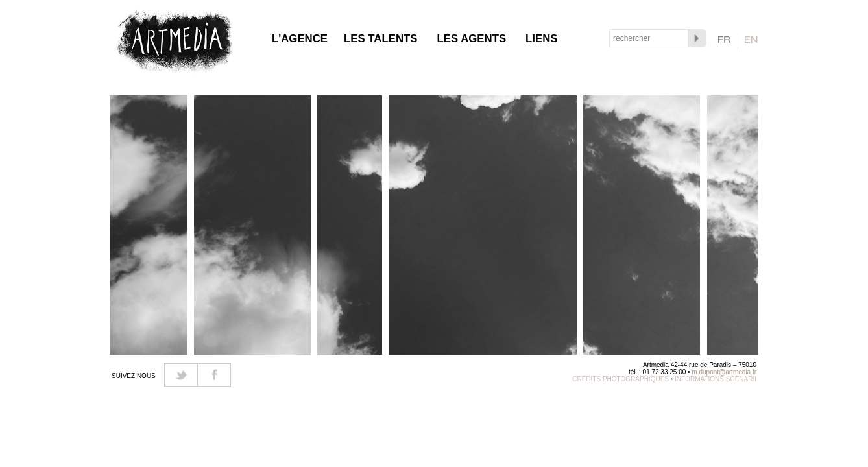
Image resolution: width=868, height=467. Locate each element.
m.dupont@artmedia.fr (724, 372)
